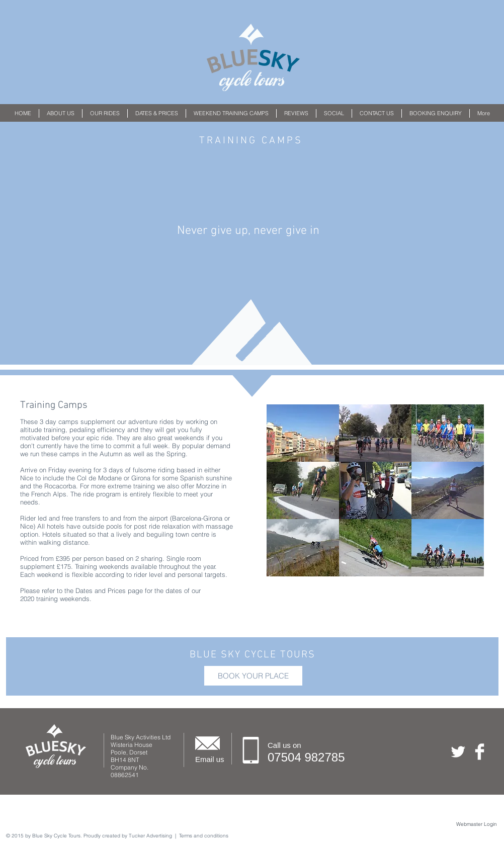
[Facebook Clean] (480, 752)
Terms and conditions (204, 836)
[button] (105, 113)
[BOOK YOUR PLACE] (253, 676)
